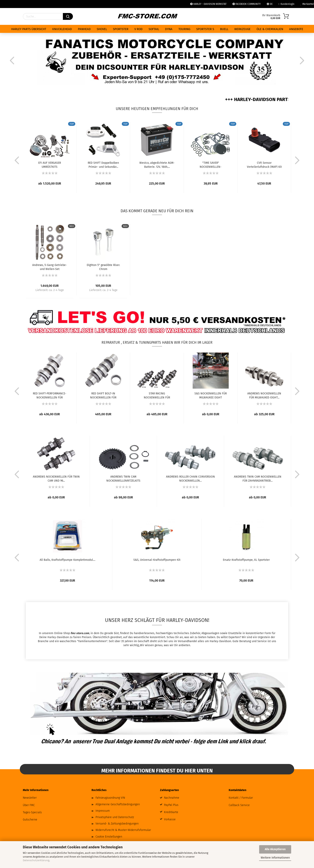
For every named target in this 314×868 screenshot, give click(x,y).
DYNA (169, 29)
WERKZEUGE (242, 29)
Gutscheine (30, 820)
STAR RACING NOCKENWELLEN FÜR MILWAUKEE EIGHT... (157, 395)
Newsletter (30, 798)
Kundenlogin (286, 4)
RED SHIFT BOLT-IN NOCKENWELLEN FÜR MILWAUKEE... (103, 395)
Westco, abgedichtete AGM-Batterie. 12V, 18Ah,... (157, 165)
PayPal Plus (171, 805)
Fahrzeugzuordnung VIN (110, 798)
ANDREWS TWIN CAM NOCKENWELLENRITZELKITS (123, 478)
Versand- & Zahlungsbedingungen (117, 824)
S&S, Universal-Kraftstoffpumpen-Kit (157, 560)
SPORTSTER (121, 29)
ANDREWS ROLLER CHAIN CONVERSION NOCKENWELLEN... (190, 478)
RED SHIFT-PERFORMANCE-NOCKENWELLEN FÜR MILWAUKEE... (50, 395)
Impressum (103, 811)
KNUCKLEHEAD (62, 29)
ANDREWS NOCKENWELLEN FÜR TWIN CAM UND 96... (56, 478)
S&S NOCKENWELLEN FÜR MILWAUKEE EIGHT (211, 395)
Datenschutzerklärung (36, 860)
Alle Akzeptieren (275, 849)
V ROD (138, 29)
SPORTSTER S (205, 29)
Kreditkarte (171, 812)
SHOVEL (102, 29)
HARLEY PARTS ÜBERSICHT (29, 29)
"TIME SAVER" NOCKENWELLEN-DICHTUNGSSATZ (211, 165)
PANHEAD (84, 29)
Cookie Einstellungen (109, 837)
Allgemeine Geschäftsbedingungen (118, 804)
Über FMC (29, 805)
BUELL (224, 29)
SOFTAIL (154, 29)
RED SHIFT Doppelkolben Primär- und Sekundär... (103, 165)
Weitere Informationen (275, 858)
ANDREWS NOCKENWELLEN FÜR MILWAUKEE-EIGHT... (264, 395)
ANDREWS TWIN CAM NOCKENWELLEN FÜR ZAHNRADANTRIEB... (258, 478)
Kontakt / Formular (241, 798)
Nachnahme (172, 798)
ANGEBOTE (296, 29)
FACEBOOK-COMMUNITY (247, 4)
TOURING (184, 29)
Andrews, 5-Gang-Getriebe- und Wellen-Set (50, 267)
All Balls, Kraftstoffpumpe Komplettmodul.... (67, 560)
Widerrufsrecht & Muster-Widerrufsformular (123, 830)
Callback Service (239, 805)
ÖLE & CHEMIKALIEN (270, 29)
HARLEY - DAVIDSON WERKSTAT (208, 4)
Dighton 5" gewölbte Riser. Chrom (103, 267)
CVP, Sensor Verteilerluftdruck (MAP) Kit (264, 165)
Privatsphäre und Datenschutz (115, 817)
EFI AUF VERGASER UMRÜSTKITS (50, 165)
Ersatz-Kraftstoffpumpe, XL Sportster (246, 560)
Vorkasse (170, 819)
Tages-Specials (32, 812)
